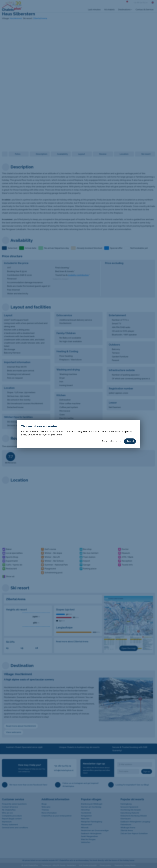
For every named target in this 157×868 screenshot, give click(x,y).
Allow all (130, 441)
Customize (116, 441)
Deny (105, 441)
